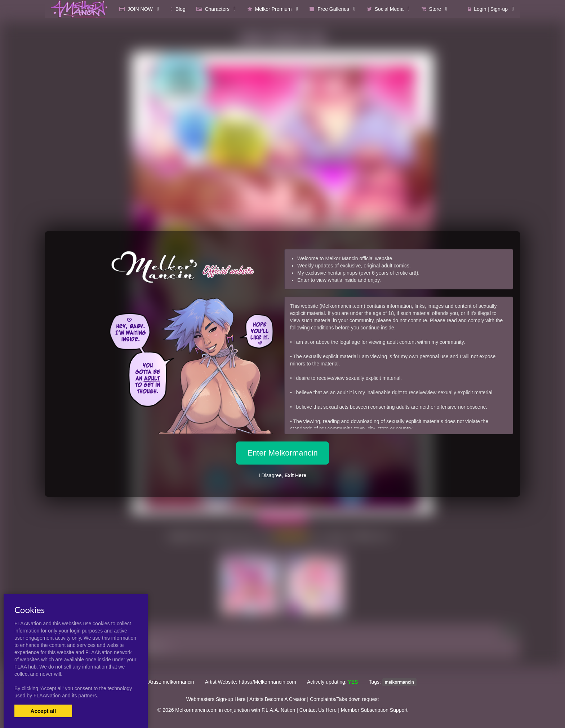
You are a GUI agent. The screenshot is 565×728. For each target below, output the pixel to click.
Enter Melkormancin (282, 453)
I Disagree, (282, 475)
